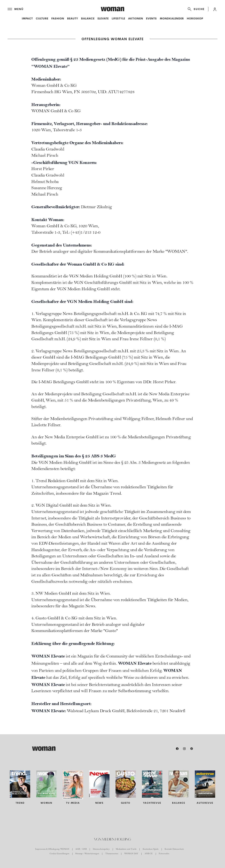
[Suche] (195, 9)
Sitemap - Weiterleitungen (87, 854)
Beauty (73, 18)
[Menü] (54, 9)
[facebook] (177, 749)
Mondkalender (172, 18)
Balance (88, 18)
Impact (27, 18)
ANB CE (149, 854)
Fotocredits (164, 854)
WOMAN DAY (131, 854)
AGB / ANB (81, 849)
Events (151, 18)
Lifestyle (118, 18)
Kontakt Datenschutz (174, 849)
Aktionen (136, 18)
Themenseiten (112, 854)
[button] (215, 9)
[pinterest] (192, 749)
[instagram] (184, 749)
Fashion (58, 18)
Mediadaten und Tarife (126, 849)
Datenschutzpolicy (101, 849)
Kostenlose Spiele (151, 849)
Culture (42, 18)
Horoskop (195, 18)
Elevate (103, 18)
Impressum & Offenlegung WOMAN (52, 849)
